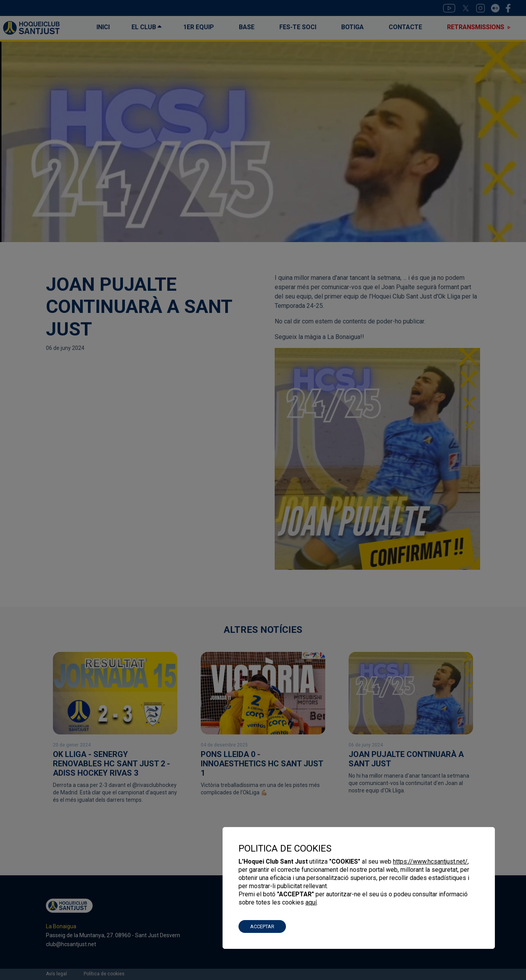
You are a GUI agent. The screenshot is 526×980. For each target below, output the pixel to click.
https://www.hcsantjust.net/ (430, 861)
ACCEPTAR (262, 926)
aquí (311, 902)
